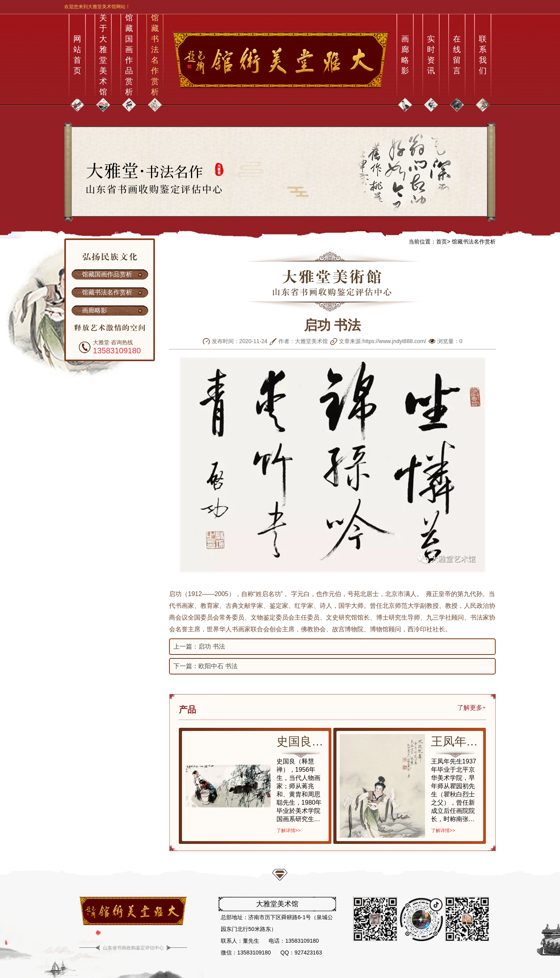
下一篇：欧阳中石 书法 (205, 666)
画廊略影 (405, 55)
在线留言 (457, 55)
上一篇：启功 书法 (199, 646)
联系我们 (483, 55)
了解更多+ (472, 708)
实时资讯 (431, 55)
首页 (442, 242)
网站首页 (77, 55)
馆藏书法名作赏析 (155, 55)
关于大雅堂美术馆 (103, 55)
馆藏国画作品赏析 (129, 55)
